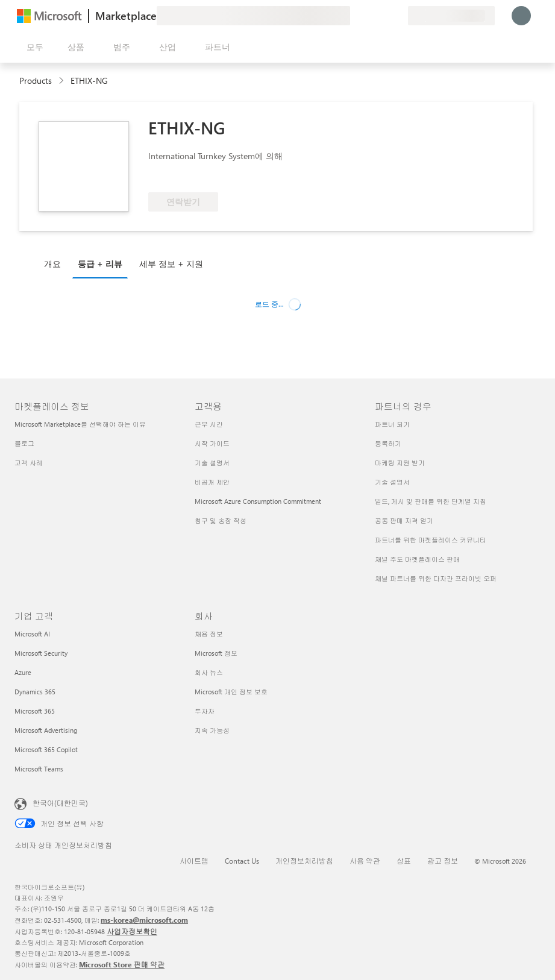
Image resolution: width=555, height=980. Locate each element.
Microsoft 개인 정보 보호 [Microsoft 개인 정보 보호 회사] (231, 692)
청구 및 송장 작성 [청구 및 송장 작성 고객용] (221, 520)
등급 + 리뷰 (100, 264)
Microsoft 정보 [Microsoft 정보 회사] (216, 653)
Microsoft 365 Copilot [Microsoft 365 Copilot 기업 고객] (46, 749)
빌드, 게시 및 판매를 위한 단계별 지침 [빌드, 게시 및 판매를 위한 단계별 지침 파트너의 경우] (431, 501)
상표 (404, 861)
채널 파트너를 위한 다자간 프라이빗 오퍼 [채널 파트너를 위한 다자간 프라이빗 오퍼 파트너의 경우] (436, 578)
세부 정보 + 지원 (171, 264)
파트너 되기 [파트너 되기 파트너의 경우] (392, 424)
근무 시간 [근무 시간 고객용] (209, 424)
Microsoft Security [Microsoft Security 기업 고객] (41, 653)
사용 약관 (365, 861)
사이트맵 (194, 861)
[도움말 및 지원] (369, 16)
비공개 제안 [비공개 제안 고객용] (212, 482)
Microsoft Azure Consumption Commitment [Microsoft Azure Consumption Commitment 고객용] (258, 501)
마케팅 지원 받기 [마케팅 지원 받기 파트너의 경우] (400, 463)
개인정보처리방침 (304, 861)
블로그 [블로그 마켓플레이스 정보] (24, 443)
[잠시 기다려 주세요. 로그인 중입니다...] (521, 16)
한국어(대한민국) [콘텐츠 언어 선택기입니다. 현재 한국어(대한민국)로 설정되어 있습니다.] (60, 803)
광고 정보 (443, 861)
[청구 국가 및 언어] (451, 16)
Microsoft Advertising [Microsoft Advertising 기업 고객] (46, 730)
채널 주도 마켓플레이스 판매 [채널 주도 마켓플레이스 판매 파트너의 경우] (417, 559)
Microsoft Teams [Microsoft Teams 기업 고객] (39, 769)
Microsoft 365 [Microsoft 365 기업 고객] (35, 711)
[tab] (55, 263)
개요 (52, 264)
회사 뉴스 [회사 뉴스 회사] (209, 672)
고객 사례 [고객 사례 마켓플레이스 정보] (29, 463)
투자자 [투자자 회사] (205, 711)
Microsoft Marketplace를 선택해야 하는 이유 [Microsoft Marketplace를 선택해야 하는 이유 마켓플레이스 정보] (80, 424)
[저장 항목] (384, 16)
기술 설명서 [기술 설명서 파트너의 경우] (392, 482)
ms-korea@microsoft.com (144, 920)
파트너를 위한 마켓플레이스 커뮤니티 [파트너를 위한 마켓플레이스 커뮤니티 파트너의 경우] (431, 540)
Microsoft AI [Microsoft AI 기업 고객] (32, 634)
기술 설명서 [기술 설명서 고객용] (212, 463)
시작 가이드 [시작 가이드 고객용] (212, 443)
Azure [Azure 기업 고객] (23, 672)
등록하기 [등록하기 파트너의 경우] (388, 443)
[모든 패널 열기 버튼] (33, 47)
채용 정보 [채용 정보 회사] (209, 634)
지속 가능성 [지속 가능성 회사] (212, 730)
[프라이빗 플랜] (398, 16)
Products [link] (36, 80)
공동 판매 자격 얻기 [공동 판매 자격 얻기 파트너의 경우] (404, 520)
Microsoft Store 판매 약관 (122, 964)
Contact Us (242, 861)
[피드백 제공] (355, 16)
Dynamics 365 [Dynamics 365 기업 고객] (35, 692)
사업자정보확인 (132, 931)
